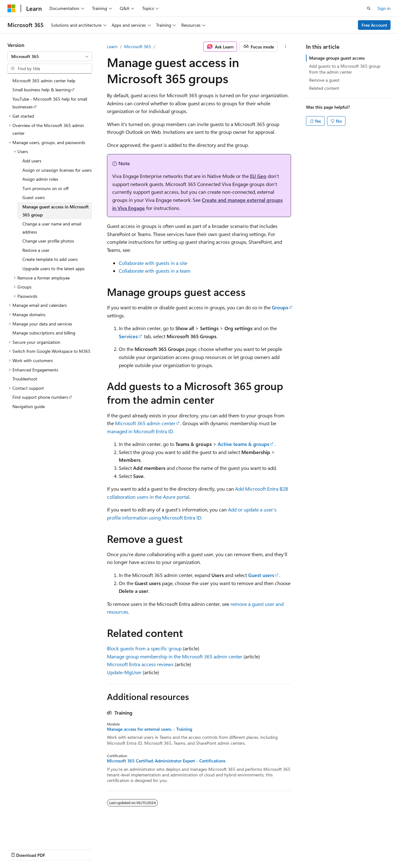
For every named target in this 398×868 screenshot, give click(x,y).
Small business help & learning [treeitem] (42, 90)
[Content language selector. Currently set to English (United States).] (36, 834)
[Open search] (369, 8)
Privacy (136, 849)
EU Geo (258, 176)
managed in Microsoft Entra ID (140, 431)
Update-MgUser (124, 672)
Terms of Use (167, 849)
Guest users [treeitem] (34, 197)
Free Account (374, 25)
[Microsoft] (12, 8)
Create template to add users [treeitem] (50, 259)
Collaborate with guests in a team (155, 271)
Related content (324, 88)
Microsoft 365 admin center (145, 423)
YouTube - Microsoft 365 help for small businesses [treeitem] (50, 103)
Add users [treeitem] (32, 161)
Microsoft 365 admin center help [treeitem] (44, 81)
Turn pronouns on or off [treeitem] (45, 188)
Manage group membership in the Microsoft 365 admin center (175, 656)
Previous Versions (56, 849)
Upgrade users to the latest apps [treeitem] (53, 268)
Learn (112, 46)
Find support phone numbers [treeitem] (40, 397)
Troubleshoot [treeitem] (25, 379)
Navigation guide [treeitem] (29, 406)
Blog (85, 849)
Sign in (384, 8)
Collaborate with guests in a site (153, 263)
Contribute (111, 849)
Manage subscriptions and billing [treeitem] (44, 333)
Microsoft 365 (138, 46)
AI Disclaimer (20, 849)
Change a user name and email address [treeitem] (52, 228)
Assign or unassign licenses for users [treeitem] (57, 170)
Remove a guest (324, 80)
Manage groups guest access (337, 58)
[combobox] (50, 57)
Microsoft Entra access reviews (140, 664)
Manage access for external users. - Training (150, 729)
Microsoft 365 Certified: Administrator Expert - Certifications (166, 761)
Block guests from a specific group (144, 648)
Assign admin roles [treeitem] (40, 179)
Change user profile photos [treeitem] (48, 241)
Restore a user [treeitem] (36, 250)
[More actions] (286, 47)
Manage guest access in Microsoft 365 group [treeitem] (56, 211)
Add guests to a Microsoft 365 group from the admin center (345, 69)
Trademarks (197, 849)
